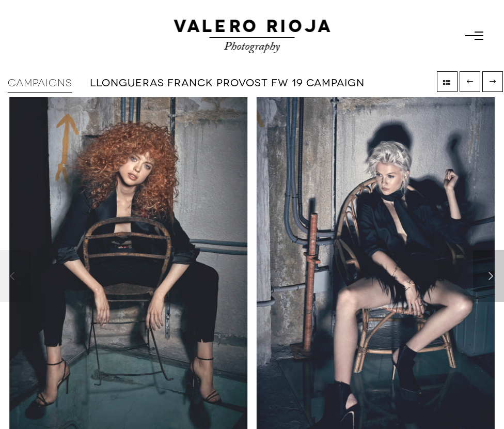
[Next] (489, 276)
